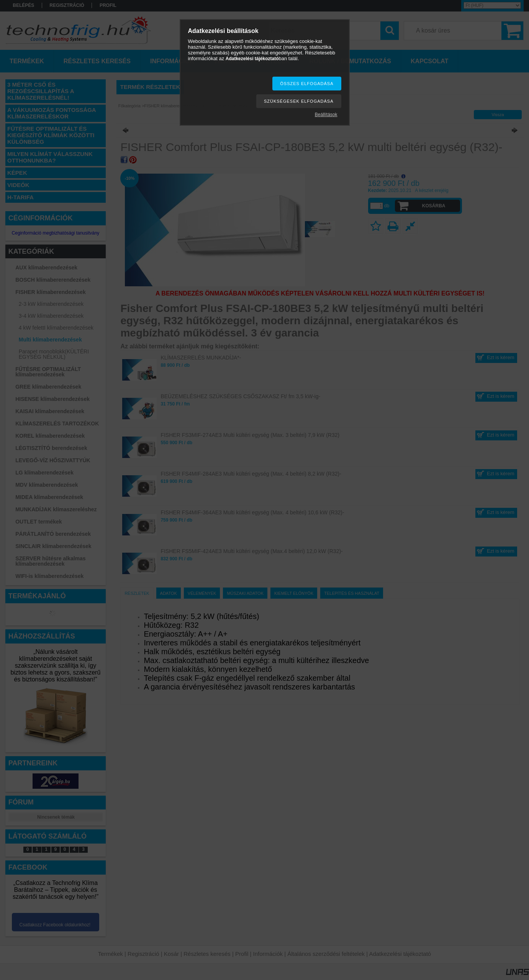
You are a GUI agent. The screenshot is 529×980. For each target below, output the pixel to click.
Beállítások (326, 115)
